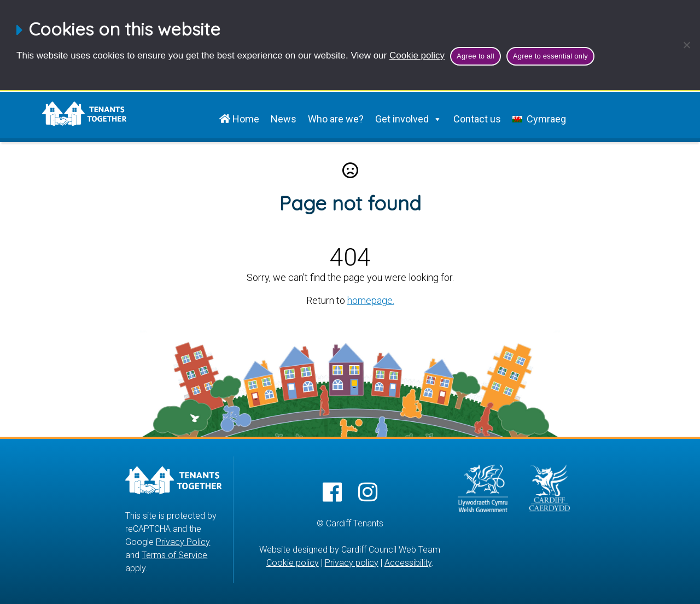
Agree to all (476, 56)
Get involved (409, 119)
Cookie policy (417, 55)
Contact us (477, 119)
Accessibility (408, 563)
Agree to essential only (550, 56)
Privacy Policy (183, 542)
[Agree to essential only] (686, 45)
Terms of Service (174, 555)
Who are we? (336, 119)
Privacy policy (352, 563)
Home (239, 119)
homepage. (371, 300)
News (284, 119)
